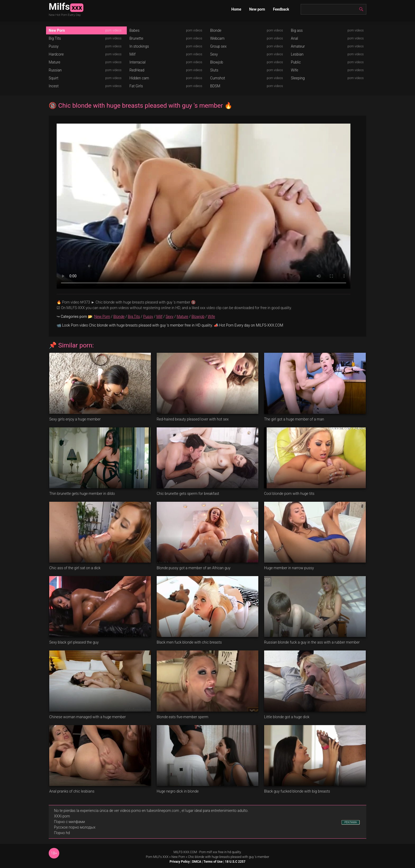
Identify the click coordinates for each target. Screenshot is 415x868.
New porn (257, 9)
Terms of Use (213, 862)
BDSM (215, 86)
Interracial (137, 62)
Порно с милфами (69, 822)
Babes (134, 30)
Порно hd (62, 833)
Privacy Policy (180, 862)
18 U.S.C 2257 (235, 862)
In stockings (139, 46)
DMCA (197, 862)
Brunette (136, 38)
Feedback (281, 9)
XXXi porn (62, 816)
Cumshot (218, 78)
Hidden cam (139, 78)
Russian (55, 70)
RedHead (137, 70)
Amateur (298, 46)
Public (296, 62)
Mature (55, 62)
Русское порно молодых (75, 827)
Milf (132, 54)
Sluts (214, 70)
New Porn (57, 30)
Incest (54, 86)
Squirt (54, 78)
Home (236, 9)
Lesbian (297, 54)
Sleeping (298, 78)
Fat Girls (136, 86)
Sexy (214, 54)
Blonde (216, 30)
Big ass (297, 30)
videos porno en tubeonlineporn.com (150, 811)
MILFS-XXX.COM (185, 852)
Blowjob (217, 62)
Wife (294, 70)
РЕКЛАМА (351, 822)
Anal (294, 38)
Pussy (54, 46)
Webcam (217, 38)
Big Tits (55, 38)
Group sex (218, 46)
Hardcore (56, 54)
